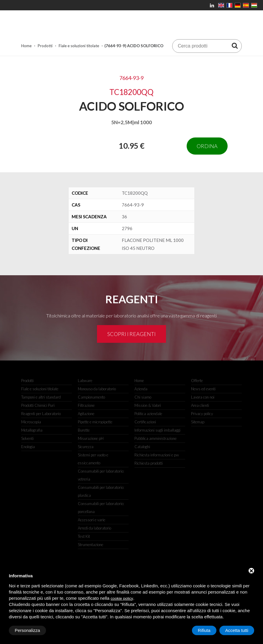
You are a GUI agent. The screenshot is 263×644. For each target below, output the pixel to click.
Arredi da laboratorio (94, 528)
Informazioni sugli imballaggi (157, 430)
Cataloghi (142, 447)
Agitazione (86, 414)
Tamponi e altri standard (41, 397)
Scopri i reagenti (131, 334)
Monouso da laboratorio (97, 389)
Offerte (197, 381)
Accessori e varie (92, 520)
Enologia (28, 447)
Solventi (27, 438)
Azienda (141, 389)
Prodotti (45, 46)
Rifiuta (204, 630)
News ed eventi (203, 389)
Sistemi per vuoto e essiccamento (93, 459)
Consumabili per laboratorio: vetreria (101, 475)
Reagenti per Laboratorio (41, 414)
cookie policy (122, 598)
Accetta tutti (237, 630)
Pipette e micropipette (95, 422)
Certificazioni (145, 422)
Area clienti (200, 405)
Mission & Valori (148, 405)
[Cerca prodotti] (235, 45)
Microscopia (31, 422)
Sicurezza (86, 447)
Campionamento (91, 397)
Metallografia (32, 430)
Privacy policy (202, 414)
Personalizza (27, 630)
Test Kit (84, 536)
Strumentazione (91, 545)
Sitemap (198, 422)
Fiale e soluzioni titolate (79, 46)
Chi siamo (143, 397)
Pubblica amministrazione (156, 438)
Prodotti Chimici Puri (38, 405)
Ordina (207, 146)
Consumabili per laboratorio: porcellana (101, 508)
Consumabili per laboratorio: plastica (101, 491)
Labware (85, 381)
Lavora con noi (203, 397)
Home (26, 46)
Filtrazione (86, 405)
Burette (84, 430)
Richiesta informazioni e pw (157, 455)
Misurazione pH (91, 438)
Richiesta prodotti (149, 463)
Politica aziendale (148, 414)
